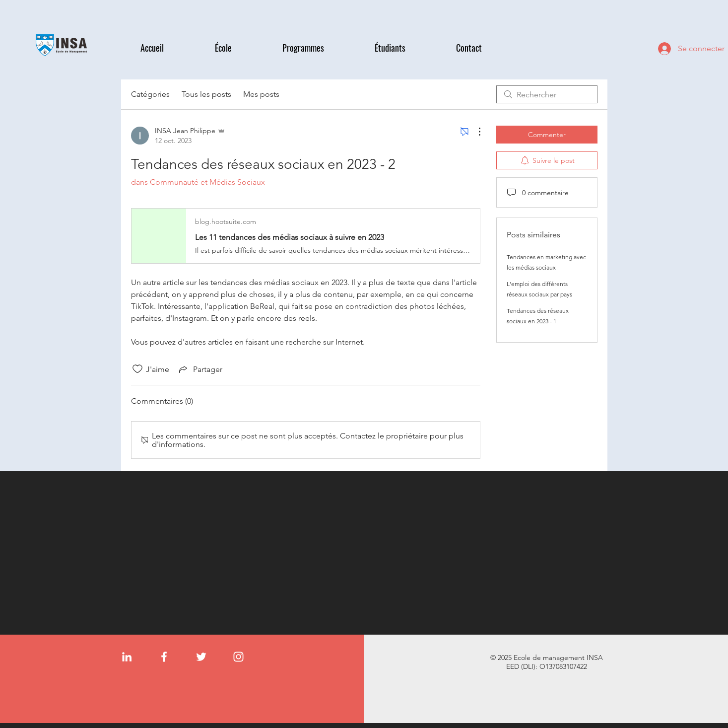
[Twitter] (201, 657)
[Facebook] (164, 657)
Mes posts (261, 94)
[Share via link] (200, 369)
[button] (241, 48)
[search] (547, 94)
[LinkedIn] (127, 657)
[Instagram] (238, 657)
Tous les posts (206, 94)
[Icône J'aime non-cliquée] (137, 369)
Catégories (150, 94)
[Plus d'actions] (474, 132)
